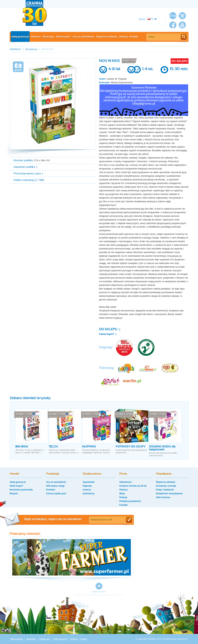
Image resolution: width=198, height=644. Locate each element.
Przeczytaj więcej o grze (27, 173)
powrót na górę (99, 592)
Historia (123, 490)
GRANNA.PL (16, 49)
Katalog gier (45, 639)
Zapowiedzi (89, 482)
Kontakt (134, 37)
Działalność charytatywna (169, 494)
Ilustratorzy (89, 494)
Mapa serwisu (17, 639)
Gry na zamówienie (84, 37)
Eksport (14, 494)
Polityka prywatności (130, 501)
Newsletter (31, 639)
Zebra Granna (163, 497)
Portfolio (51, 490)
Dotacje (123, 37)
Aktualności (126, 482)
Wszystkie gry (32, 49)
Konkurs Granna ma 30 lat (133, 486)
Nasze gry (48, 37)
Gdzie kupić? (63, 37)
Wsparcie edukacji (107, 37)
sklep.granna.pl (20, 37)
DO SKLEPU (180, 61)
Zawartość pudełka (24, 167)
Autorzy (87, 490)
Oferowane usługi (55, 486)
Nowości (36, 37)
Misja (122, 494)
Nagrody (87, 486)
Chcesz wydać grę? (56, 494)
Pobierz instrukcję (24, 180)
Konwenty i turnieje (166, 486)
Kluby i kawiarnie (165, 490)
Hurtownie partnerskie (21, 490)
